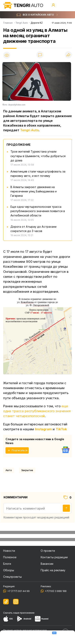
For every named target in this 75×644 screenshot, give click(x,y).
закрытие (27, 470)
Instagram (43, 429)
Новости (9, 551)
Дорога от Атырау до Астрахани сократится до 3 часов (33, 229)
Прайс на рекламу (53, 570)
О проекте (48, 551)
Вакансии (47, 564)
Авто (9, 470)
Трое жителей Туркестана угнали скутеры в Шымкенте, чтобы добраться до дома (38, 156)
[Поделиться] (68, 55)
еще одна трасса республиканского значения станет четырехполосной (37, 411)
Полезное (10, 557)
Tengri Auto (29, 130)
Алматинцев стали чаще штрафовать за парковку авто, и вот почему (38, 174)
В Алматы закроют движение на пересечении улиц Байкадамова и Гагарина (34, 191)
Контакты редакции (54, 557)
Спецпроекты (12, 577)
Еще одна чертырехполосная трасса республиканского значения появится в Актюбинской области (38, 211)
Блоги (7, 564)
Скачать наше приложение (19, 613)
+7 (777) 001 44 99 (18, 591)
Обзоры (9, 570)
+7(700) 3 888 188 (55, 591)
